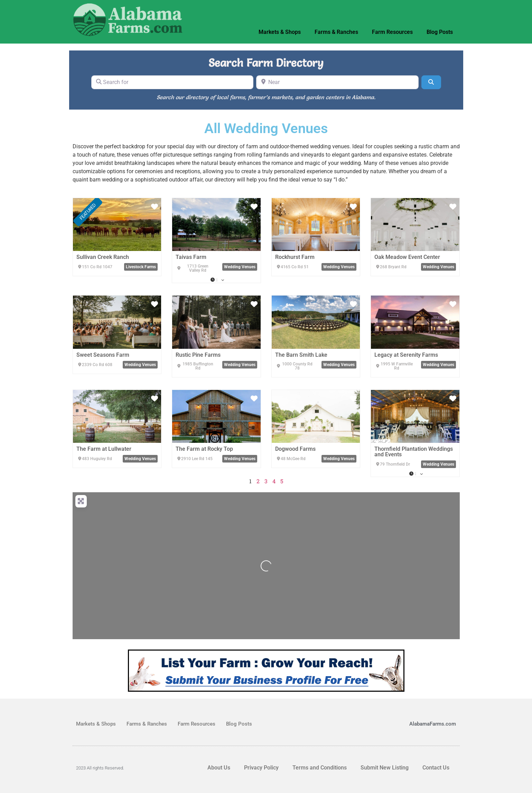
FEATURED (88, 212)
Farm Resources (392, 32)
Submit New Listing (385, 768)
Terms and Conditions (320, 768)
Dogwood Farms (295, 449)
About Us (219, 768)
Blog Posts (440, 32)
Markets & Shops (280, 32)
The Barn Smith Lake (301, 355)
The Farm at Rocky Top (204, 449)
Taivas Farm (191, 257)
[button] (216, 280)
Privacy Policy (261, 768)
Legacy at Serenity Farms (406, 355)
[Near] (337, 82)
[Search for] (172, 82)
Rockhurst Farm (295, 257)
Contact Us (436, 768)
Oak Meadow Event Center (407, 257)
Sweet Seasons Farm (103, 355)
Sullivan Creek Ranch (103, 257)
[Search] (431, 82)
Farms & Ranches (336, 32)
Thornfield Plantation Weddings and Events (414, 452)
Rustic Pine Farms (198, 355)
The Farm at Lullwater (104, 449)
